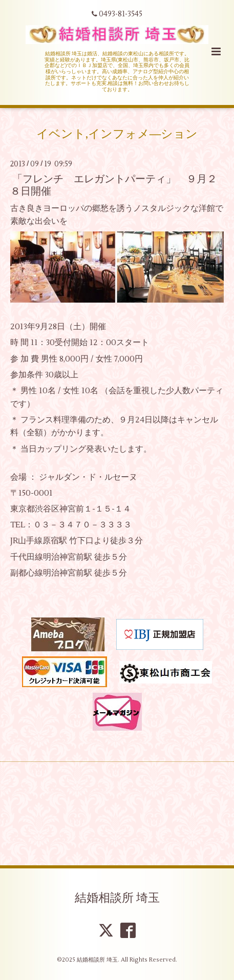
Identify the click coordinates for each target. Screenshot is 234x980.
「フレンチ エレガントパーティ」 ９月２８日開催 (114, 185)
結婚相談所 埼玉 (117, 898)
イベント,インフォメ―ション (117, 134)
